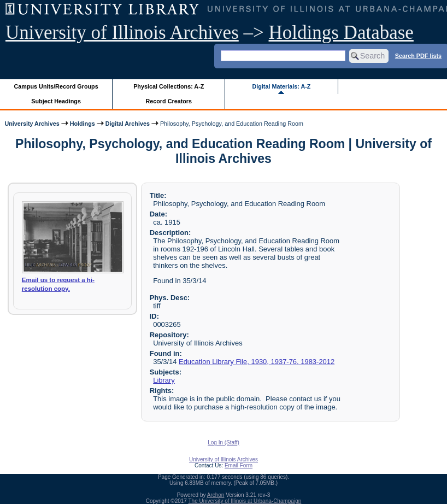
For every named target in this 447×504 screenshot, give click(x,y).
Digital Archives (128, 124)
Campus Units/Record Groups (56, 86)
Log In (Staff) (224, 443)
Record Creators (169, 101)
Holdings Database (341, 33)
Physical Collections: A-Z (169, 86)
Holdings (83, 124)
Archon (216, 495)
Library (164, 380)
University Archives (32, 124)
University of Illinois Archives (122, 33)
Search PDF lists (418, 55)
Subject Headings (56, 101)
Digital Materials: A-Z (281, 86)
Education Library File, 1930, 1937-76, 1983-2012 (257, 362)
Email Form (239, 465)
